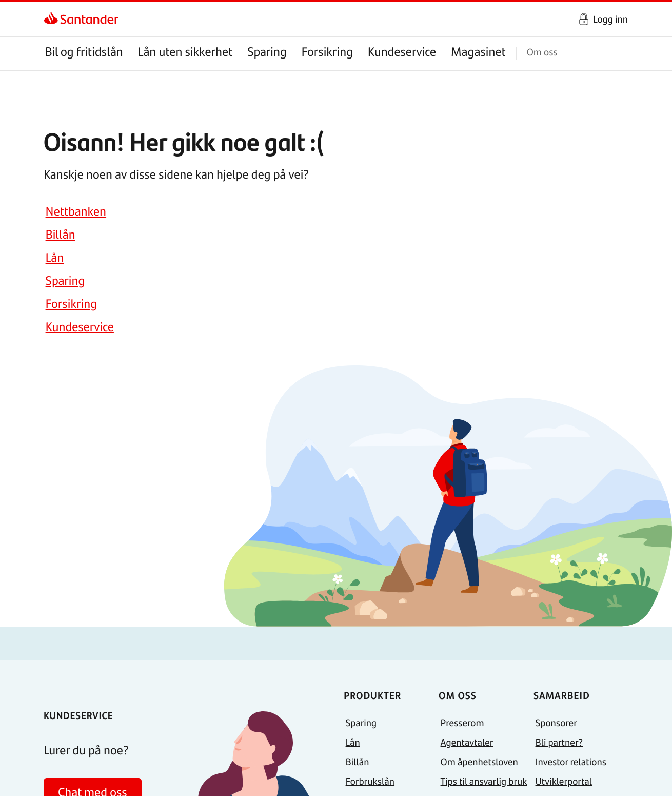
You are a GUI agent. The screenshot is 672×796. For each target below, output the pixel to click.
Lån (55, 257)
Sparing (267, 52)
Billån (61, 234)
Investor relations (571, 761)
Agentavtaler (467, 742)
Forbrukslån (370, 781)
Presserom (462, 722)
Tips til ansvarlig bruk (484, 781)
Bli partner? (559, 742)
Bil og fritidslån (84, 52)
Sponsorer (556, 722)
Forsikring (327, 52)
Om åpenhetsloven (479, 761)
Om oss (542, 52)
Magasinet (478, 52)
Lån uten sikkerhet (185, 52)
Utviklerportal (564, 781)
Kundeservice (402, 52)
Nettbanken (76, 211)
